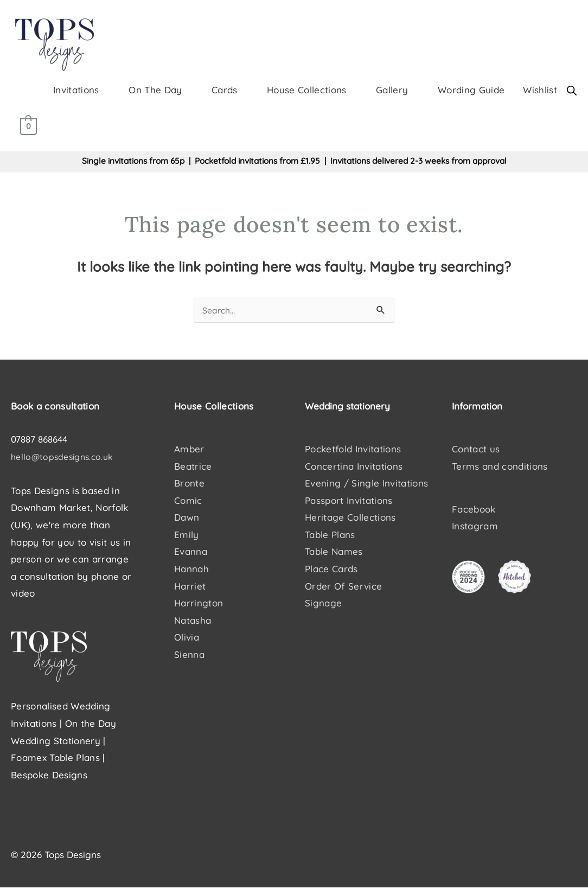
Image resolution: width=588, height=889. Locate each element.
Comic (188, 501)
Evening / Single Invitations (367, 485)
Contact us (476, 450)
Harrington (199, 604)
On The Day (155, 90)
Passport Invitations (349, 501)
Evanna (191, 553)
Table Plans (330, 536)
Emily (187, 536)
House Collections (307, 90)
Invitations (76, 90)
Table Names (334, 553)
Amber (189, 450)
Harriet (190, 587)
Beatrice (193, 467)
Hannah (191, 570)
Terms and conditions (500, 467)
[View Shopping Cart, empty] (28, 127)
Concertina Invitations (354, 467)
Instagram (475, 527)
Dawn (187, 519)
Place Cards (331, 570)
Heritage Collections (350, 519)
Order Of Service (343, 587)
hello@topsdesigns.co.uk (65, 458)
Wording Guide (471, 90)
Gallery (392, 90)
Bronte (189, 485)
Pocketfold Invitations (353, 450)
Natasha (193, 621)
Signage (323, 604)
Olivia (187, 639)
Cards (225, 90)
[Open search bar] (572, 91)
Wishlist (540, 90)
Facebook (474, 510)
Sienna (189, 655)
